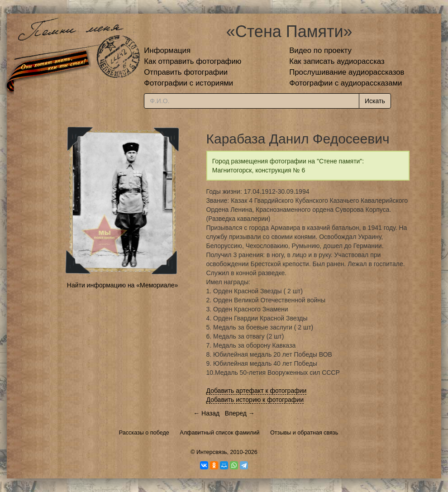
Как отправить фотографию (193, 61)
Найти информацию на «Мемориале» (122, 285)
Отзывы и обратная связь (304, 433)
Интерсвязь (212, 452)
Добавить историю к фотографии (255, 400)
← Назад (206, 413)
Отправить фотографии (186, 72)
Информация (167, 50)
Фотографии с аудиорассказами (346, 83)
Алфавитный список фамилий (219, 433)
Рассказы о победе (144, 433)
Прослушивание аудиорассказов (347, 72)
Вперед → (240, 413)
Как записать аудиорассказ (337, 61)
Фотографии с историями (188, 83)
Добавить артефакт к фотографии (257, 391)
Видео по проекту (320, 50)
